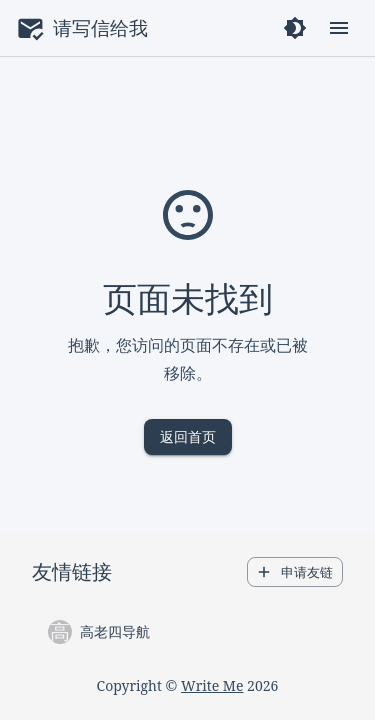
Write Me (212, 685)
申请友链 (295, 572)
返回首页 (188, 437)
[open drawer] (339, 28)
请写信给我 (100, 27)
